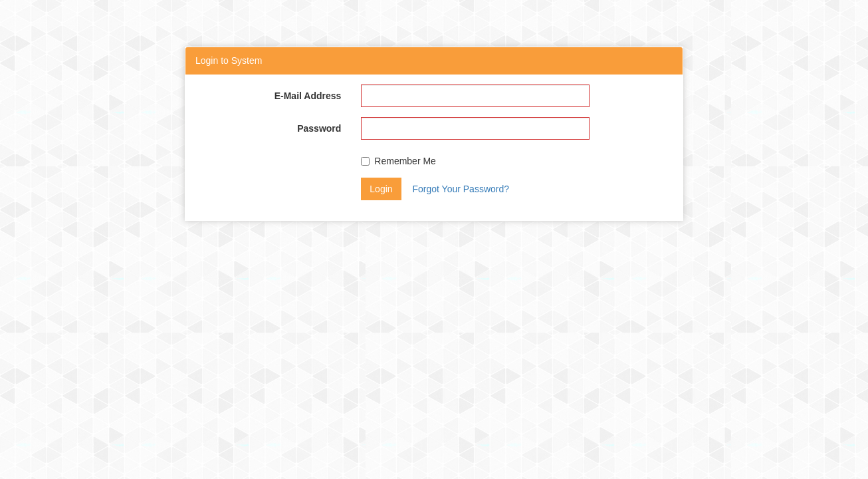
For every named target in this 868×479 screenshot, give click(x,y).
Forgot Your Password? (461, 189)
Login (381, 189)
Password (319, 128)
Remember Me (398, 161)
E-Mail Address (308, 96)
